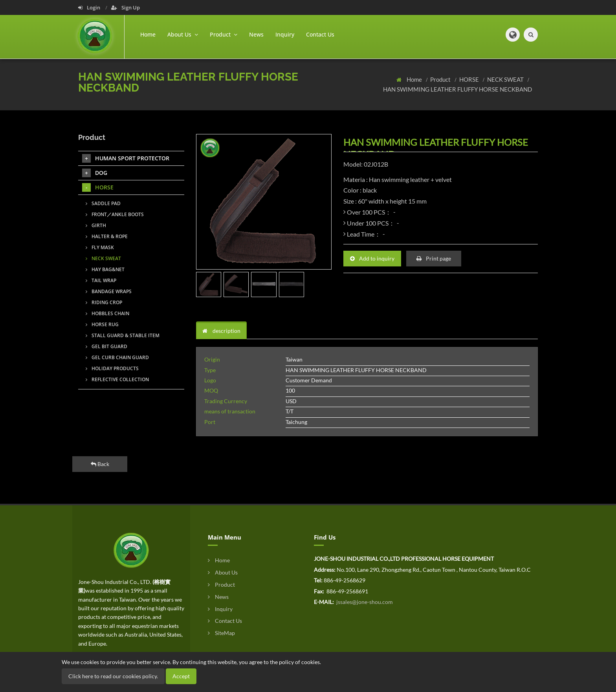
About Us (223, 572)
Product (441, 79)
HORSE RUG (102, 324)
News (256, 34)
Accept (181, 676)
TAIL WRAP (101, 280)
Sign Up (126, 7)
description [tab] (221, 331)
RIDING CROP (104, 302)
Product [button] (224, 34)
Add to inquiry (372, 258)
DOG (95, 173)
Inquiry (285, 34)
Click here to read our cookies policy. (113, 676)
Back (100, 464)
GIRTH (96, 225)
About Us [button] (183, 34)
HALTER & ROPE (107, 236)
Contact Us (320, 34)
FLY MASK (100, 247)
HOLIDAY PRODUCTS (112, 368)
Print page (434, 258)
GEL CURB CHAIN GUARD (117, 357)
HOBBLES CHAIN (107, 313)
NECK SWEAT (506, 79)
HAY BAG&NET (105, 269)
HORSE (470, 79)
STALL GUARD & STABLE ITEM (123, 335)
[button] (513, 35)
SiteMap (221, 633)
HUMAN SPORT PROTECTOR (126, 158)
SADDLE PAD (103, 203)
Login (90, 7)
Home (148, 34)
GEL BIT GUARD (106, 346)
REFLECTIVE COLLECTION (117, 379)
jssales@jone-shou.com (364, 602)
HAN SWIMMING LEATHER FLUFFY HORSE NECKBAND (457, 89)
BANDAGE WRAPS (109, 291)
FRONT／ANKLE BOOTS (115, 214)
